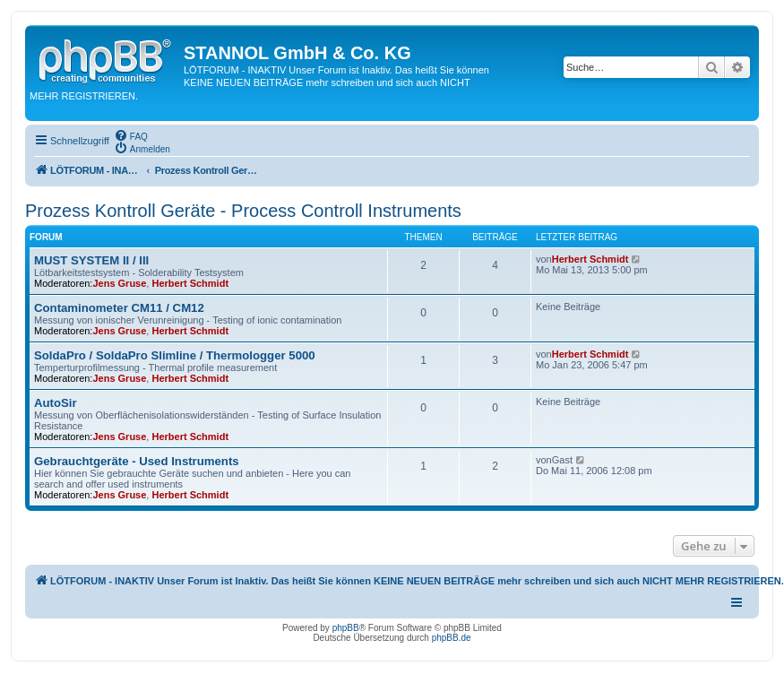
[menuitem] (131, 135)
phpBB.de (452, 638)
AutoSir (56, 403)
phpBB (346, 628)
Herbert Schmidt (190, 283)
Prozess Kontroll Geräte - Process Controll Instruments (243, 211)
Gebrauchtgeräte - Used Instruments (137, 461)
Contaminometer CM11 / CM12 (119, 308)
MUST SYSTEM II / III (91, 260)
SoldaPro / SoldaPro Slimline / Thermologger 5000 (175, 355)
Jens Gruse (119, 283)
